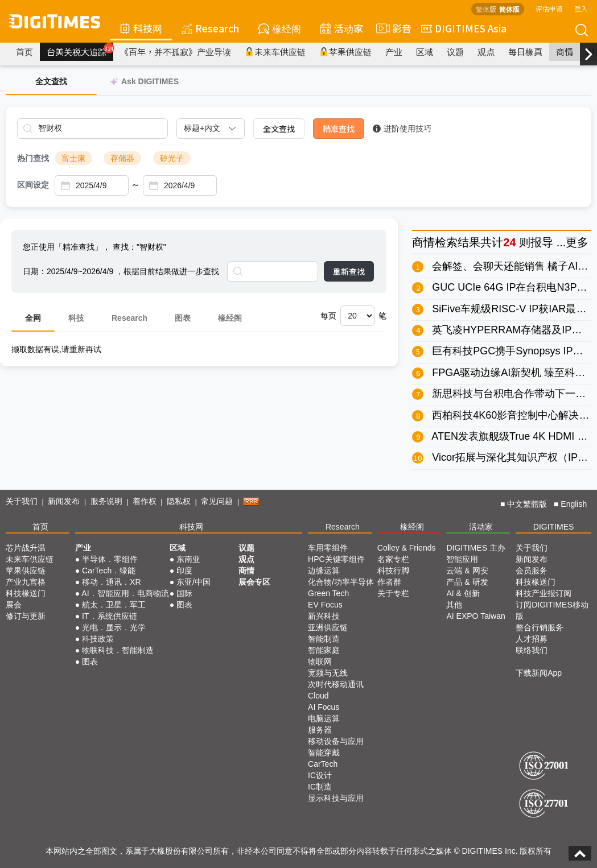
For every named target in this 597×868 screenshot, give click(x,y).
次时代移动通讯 (336, 684)
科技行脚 (393, 571)
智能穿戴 (324, 753)
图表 (183, 318)
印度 (184, 571)
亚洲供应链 (328, 627)
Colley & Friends (407, 548)
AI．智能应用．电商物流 (125, 593)
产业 (394, 51)
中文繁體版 (527, 504)
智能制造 (324, 639)
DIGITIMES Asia (464, 28)
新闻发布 (64, 501)
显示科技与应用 (336, 798)
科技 (76, 318)
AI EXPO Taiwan (475, 616)
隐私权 (179, 501)
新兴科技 (324, 616)
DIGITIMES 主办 (475, 548)
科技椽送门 (26, 593)
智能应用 (462, 559)
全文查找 (279, 129)
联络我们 (532, 650)
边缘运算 (324, 571)
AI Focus (324, 707)
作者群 (389, 582)
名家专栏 (393, 559)
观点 (486, 51)
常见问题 (217, 501)
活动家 (342, 28)
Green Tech (328, 593)
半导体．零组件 (110, 559)
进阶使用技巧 (402, 129)
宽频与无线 (328, 673)
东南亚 (188, 559)
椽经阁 (280, 28)
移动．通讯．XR (111, 582)
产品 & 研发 (467, 582)
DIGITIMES (554, 527)
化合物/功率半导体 (341, 582)
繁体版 (486, 9)
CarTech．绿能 (109, 571)
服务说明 (106, 501)
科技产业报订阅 (544, 593)
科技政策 (98, 639)
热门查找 (33, 158)
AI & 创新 (463, 593)
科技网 (141, 28)
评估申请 (549, 8)
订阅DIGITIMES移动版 (552, 610)
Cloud (318, 696)
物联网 (320, 662)
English (574, 504)
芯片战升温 (26, 548)
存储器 (122, 158)
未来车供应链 (275, 51)
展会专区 (254, 582)
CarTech (323, 764)
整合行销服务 (540, 627)
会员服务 (532, 571)
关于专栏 (393, 593)
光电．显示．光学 (114, 627)
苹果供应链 (345, 51)
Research (210, 28)
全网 (33, 318)
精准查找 (339, 129)
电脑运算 (324, 718)
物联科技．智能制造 (118, 650)
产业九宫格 (26, 582)
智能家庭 (324, 650)
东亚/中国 (193, 582)
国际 (184, 593)
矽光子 (172, 158)
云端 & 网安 (467, 571)
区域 (425, 51)
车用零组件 (328, 548)
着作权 (145, 501)
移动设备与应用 (336, 741)
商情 (565, 51)
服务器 (320, 730)
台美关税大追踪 (80, 50)
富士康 (73, 158)
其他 (454, 605)
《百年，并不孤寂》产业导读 (176, 51)
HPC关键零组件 (336, 559)
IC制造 (320, 787)
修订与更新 (26, 616)
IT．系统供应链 (109, 616)
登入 (581, 8)
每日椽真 (525, 51)
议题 (455, 51)
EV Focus (325, 605)
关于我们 (22, 501)
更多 (577, 242)
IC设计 (320, 775)
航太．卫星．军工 (114, 605)
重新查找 (349, 271)
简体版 (509, 9)
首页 (24, 51)
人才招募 (532, 639)
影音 (392, 28)
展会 (14, 605)
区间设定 (33, 185)
